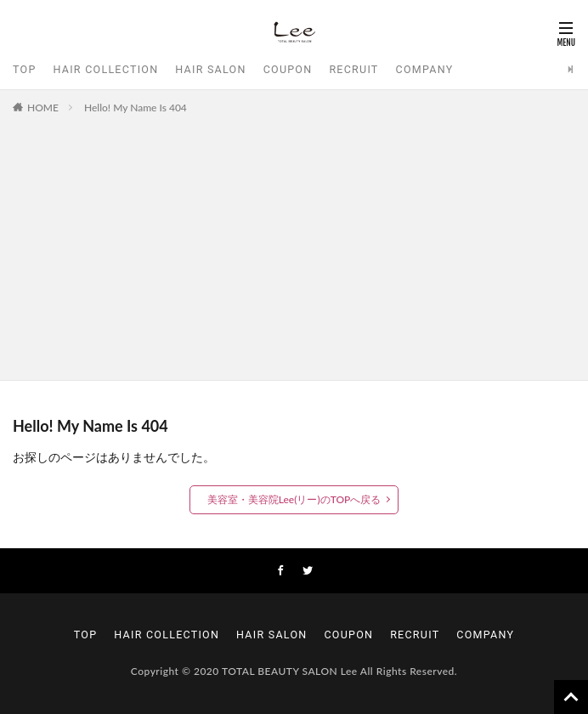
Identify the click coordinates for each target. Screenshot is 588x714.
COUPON (288, 69)
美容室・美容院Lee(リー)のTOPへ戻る (294, 499)
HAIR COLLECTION (106, 69)
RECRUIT (353, 69)
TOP (25, 69)
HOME (43, 108)
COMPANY (425, 69)
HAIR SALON (210, 69)
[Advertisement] (294, 244)
